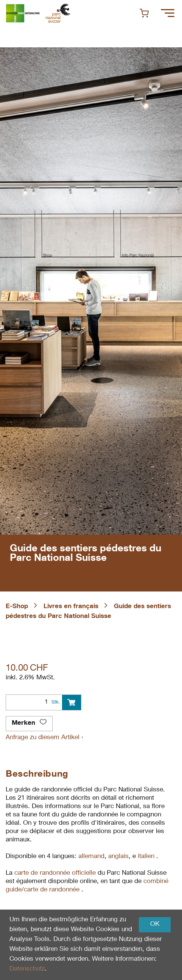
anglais (118, 857)
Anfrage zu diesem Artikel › (44, 738)
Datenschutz (27, 969)
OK (155, 925)
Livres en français (71, 607)
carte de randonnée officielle (55, 873)
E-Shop (17, 607)
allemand (91, 857)
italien (147, 857)
